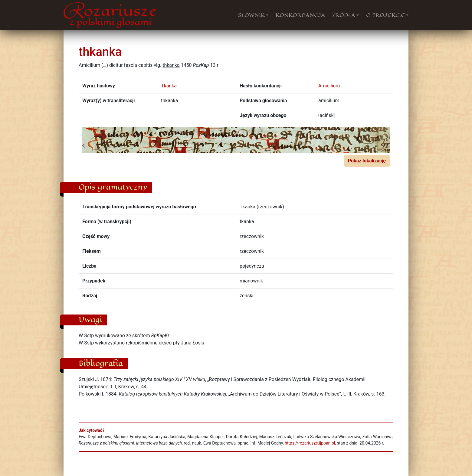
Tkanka (169, 86)
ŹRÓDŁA (344, 15)
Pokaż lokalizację (367, 161)
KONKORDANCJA (300, 15)
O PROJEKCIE (385, 15)
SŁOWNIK (251, 15)
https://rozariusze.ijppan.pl (310, 443)
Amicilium (329, 86)
